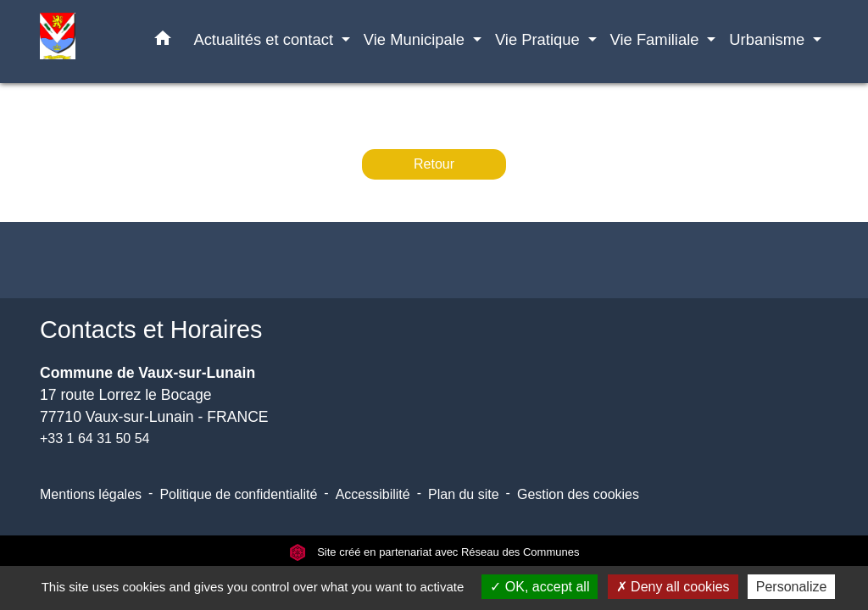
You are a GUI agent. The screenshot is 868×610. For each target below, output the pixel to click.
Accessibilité (373, 494)
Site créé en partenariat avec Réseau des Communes (434, 552)
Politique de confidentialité (238, 494)
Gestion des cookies (578, 494)
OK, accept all (540, 587)
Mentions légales (91, 494)
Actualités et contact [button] (265, 39)
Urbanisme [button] (769, 39)
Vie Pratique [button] (540, 39)
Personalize (792, 587)
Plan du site (464, 494)
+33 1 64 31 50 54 (95, 438)
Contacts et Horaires (151, 330)
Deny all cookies (673, 587)
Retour (434, 164)
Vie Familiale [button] (657, 39)
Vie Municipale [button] (416, 39)
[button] (163, 42)
